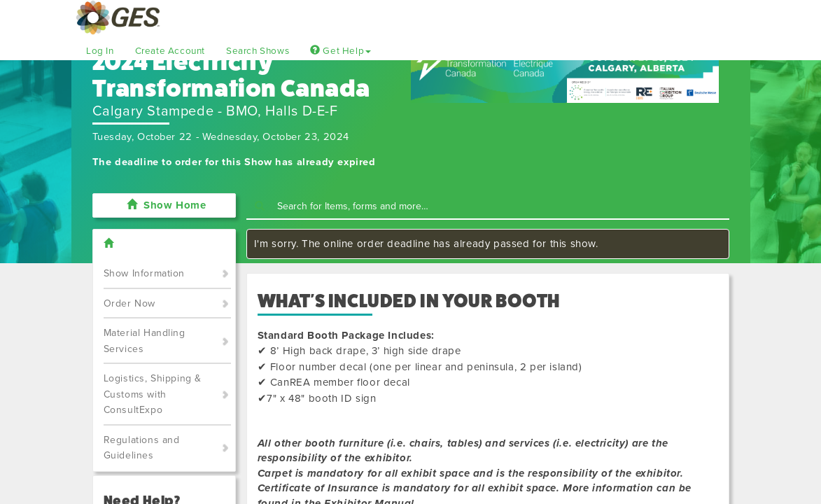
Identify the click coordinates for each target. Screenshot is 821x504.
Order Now (129, 303)
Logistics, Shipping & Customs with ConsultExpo (153, 394)
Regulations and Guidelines (142, 448)
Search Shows (258, 51)
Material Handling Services (145, 341)
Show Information (145, 273)
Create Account (170, 51)
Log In (100, 51)
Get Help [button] (341, 51)
